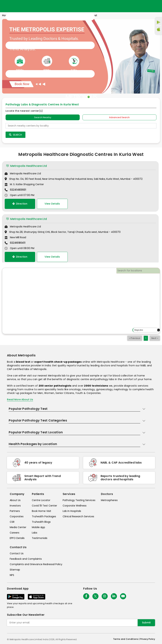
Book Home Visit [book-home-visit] (42, 511)
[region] (81, 301)
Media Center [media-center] (18, 527)
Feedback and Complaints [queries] (26, 559)
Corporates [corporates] (17, 516)
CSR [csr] (12, 522)
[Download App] (16, 597)
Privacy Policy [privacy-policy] (148, 639)
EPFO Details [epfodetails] (17, 538)
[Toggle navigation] (50, 45)
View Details (52, 204)
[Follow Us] (86, 596)
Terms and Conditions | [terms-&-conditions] (127, 639)
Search (15, 135)
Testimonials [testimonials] (40, 538)
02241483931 (18, 190)
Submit (146, 623)
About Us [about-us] (15, 500)
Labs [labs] (35, 533)
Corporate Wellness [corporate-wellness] (75, 506)
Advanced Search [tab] (119, 117)
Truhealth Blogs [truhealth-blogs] (41, 522)
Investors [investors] (15, 506)
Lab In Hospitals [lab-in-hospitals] (72, 511)
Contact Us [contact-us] (17, 553)
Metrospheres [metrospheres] (109, 500)
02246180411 (18, 243)
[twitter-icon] (95, 596)
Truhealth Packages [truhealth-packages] (44, 516)
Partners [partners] (15, 511)
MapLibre (139, 330)
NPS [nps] (12, 575)
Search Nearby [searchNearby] (43, 117)
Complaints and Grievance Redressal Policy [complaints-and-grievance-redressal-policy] (36, 564)
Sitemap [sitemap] (15, 570)
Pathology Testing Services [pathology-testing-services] (79, 500)
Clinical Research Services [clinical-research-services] (78, 516)
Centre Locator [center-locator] (41, 500)
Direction (20, 204)
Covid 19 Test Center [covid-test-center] (44, 506)
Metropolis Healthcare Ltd (26, 166)
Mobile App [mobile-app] (38, 527)
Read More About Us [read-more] (20, 399)
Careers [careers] (15, 533)
